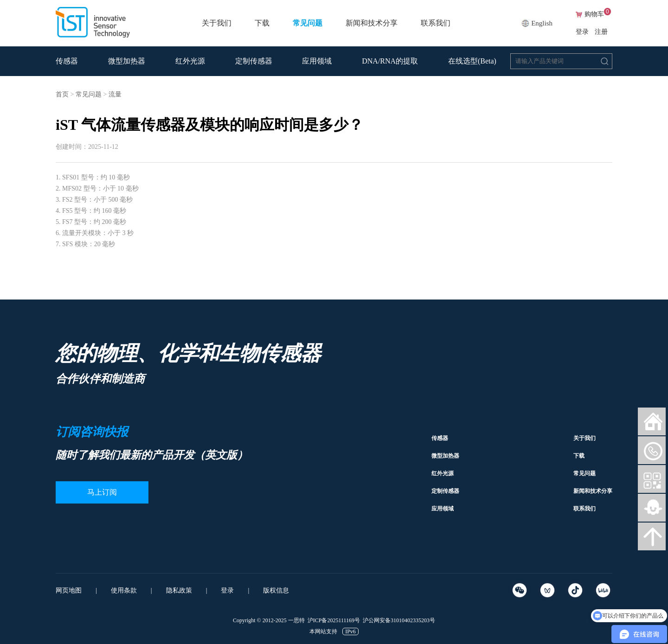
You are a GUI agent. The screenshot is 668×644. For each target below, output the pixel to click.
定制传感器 (254, 61)
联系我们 (436, 23)
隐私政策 (179, 590)
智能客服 (652, 508)
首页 (62, 94)
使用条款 (124, 590)
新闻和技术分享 (372, 23)
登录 (582, 32)
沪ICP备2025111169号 (334, 620)
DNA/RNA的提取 (390, 61)
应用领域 (317, 61)
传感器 (67, 61)
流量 (115, 94)
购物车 (598, 14)
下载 (262, 23)
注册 (601, 32)
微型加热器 (127, 61)
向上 (652, 536)
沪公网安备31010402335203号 (399, 620)
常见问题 (308, 23)
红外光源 (190, 61)
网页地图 (69, 590)
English (542, 23)
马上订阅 (102, 492)
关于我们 (217, 23)
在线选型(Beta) (472, 61)
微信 (652, 450)
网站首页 (652, 421)
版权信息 (276, 590)
